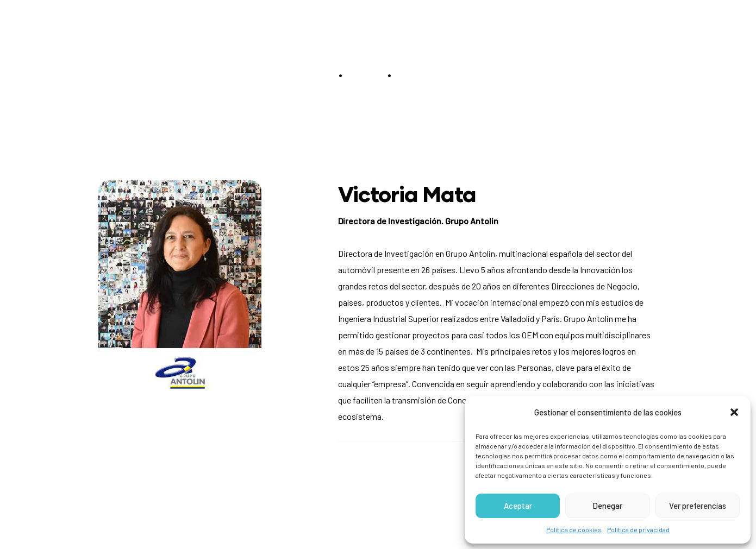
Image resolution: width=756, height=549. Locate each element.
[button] (734, 412)
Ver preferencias (698, 506)
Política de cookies (574, 529)
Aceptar (518, 506)
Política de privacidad (638, 529)
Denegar (607, 506)
